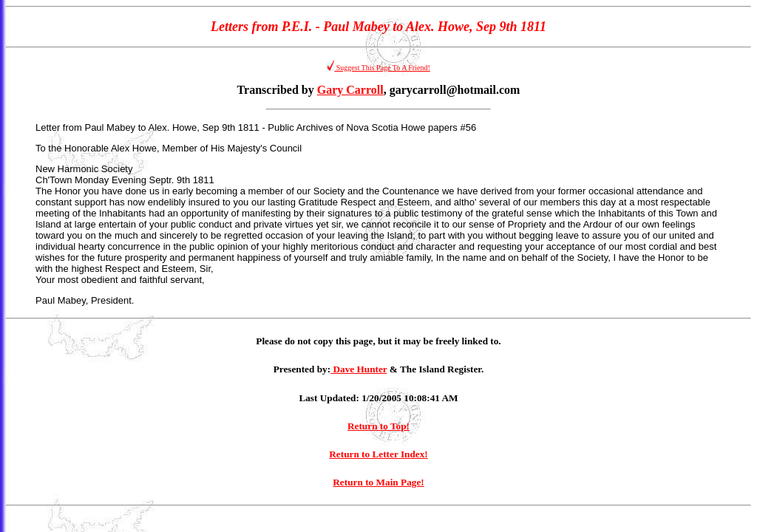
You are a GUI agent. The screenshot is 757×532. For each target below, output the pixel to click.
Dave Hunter (359, 369)
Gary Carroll (350, 90)
